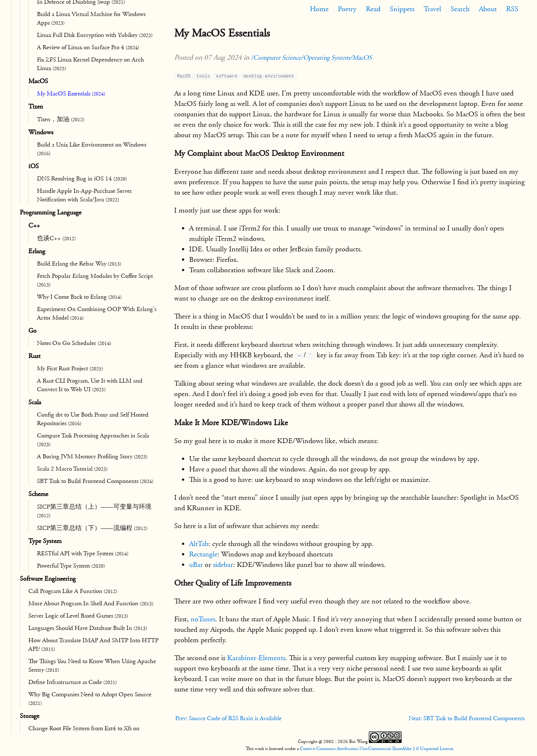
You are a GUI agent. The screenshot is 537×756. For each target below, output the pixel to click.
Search (460, 9)
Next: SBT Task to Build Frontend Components (467, 718)
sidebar (223, 565)
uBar (196, 565)
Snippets (402, 9)
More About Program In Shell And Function (91, 603)
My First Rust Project (70, 368)
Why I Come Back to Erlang (79, 297)
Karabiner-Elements (256, 658)
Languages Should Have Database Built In (88, 628)
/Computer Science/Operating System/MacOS (311, 58)
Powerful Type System (71, 566)
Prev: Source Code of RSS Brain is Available (228, 718)
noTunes (203, 619)
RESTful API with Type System (83, 553)
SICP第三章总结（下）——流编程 (92, 528)
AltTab (199, 544)
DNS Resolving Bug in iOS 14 (82, 179)
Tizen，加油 (61, 119)
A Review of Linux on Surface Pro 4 (88, 47)
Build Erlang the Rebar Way (79, 264)
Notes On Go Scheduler (74, 343)
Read (373, 9)
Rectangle (203, 554)
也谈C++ (56, 238)
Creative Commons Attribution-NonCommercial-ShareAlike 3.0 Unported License (376, 749)
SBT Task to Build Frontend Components (95, 481)
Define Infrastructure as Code (73, 682)
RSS (512, 9)
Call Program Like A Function (73, 591)
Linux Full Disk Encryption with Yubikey (95, 35)
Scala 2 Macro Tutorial (72, 469)
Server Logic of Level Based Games (78, 616)
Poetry (347, 9)
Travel (432, 9)
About (488, 9)
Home (319, 9)
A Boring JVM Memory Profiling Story (92, 457)
